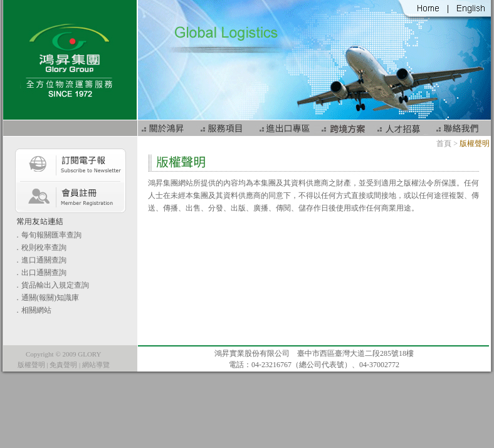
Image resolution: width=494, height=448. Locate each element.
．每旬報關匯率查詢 (48, 235)
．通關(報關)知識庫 (46, 298)
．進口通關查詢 (40, 260)
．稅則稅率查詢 (40, 247)
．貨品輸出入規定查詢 (51, 285)
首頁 (444, 143)
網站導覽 (96, 365)
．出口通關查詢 (40, 273)
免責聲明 (63, 365)
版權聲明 (31, 365)
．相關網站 (33, 310)
